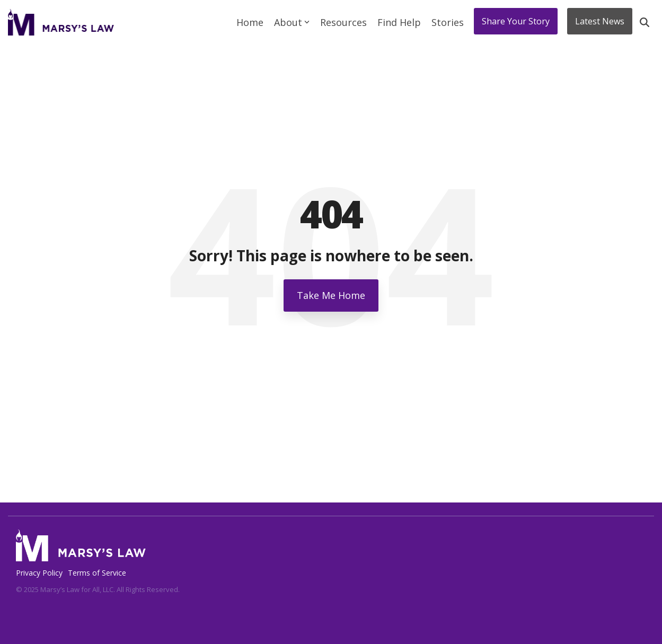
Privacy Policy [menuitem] (39, 573)
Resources (343, 22)
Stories (448, 22)
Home (250, 22)
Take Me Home (331, 295)
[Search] (645, 22)
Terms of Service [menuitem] (97, 573)
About (292, 22)
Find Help (399, 22)
